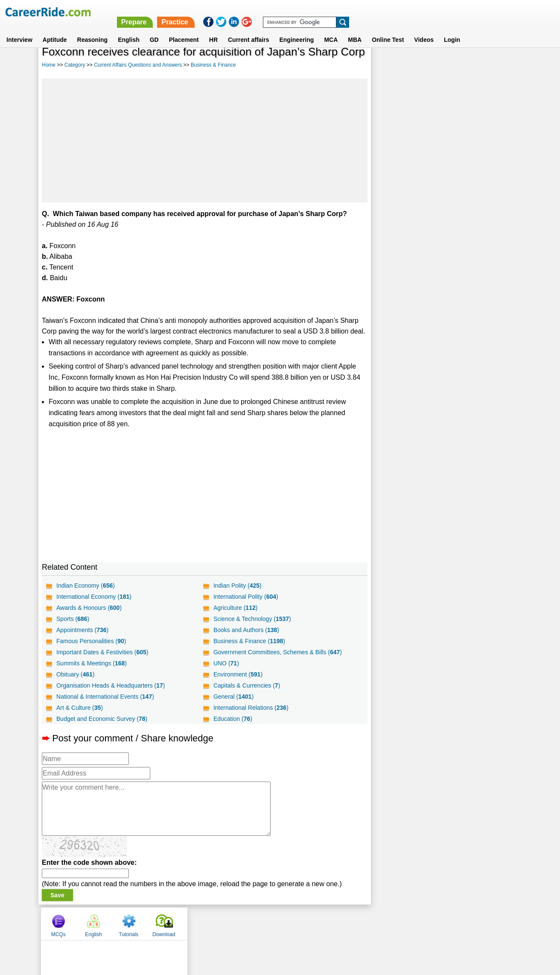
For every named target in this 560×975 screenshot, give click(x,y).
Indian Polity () (238, 586)
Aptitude (55, 29)
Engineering (296, 29)
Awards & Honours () (89, 608)
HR (213, 29)
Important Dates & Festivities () (102, 652)
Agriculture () (236, 608)
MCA (331, 29)
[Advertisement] (204, 141)
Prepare (339, 12)
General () (233, 697)
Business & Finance (213, 65)
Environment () (238, 674)
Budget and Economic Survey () (102, 719)
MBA (355, 29)
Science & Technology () (252, 619)
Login (452, 29)
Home (49, 65)
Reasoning (93, 29)
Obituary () (76, 674)
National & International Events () (105, 697)
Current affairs (248, 29)
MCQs (391, 65)
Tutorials (461, 65)
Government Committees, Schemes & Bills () (278, 652)
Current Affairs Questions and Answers (138, 65)
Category (75, 65)
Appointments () (82, 630)
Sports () (73, 619)
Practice (380, 12)
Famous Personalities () (91, 641)
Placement (184, 29)
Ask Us (311, 923)
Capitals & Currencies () (247, 685)
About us (203, 923)
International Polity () (246, 597)
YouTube (340, 923)
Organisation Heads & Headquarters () (111, 685)
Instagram (373, 923)
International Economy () (94, 597)
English (129, 29)
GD (154, 29)
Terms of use (276, 923)
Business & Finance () (249, 641)
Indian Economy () (86, 586)
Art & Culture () (80, 708)
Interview (19, 29)
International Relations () (251, 708)
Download (496, 65)
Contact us (237, 923)
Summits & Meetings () (92, 663)
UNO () (226, 663)
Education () (233, 719)
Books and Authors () (246, 630)
